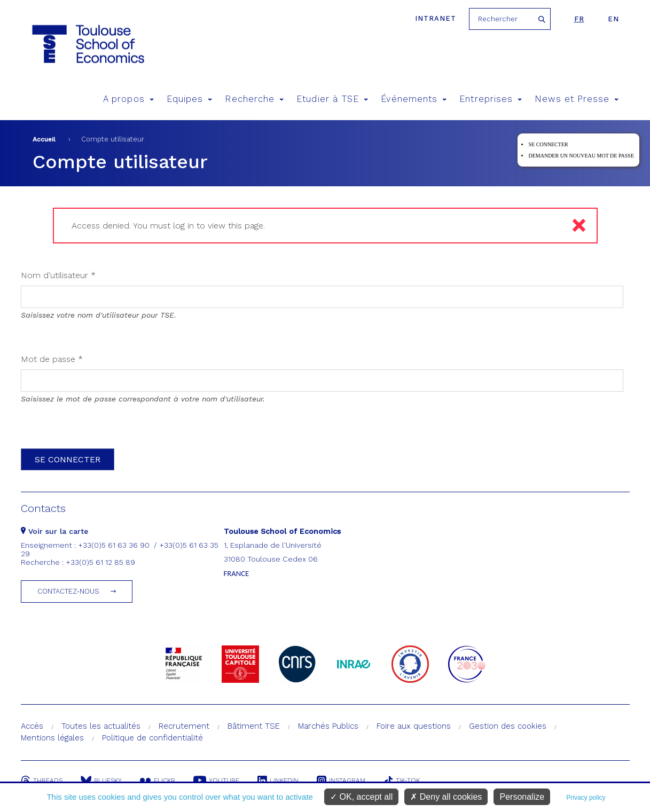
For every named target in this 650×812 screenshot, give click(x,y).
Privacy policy (586, 798)
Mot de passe (52, 359)
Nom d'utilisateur (58, 275)
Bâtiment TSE (254, 726)
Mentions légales (52, 738)
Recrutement (184, 726)
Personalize (522, 797)
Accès (32, 726)
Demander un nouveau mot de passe (581, 156)
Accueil (44, 139)
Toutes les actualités (101, 726)
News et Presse (577, 99)
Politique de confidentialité (152, 738)
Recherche (254, 99)
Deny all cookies (446, 797)
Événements (414, 99)
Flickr (158, 781)
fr (579, 19)
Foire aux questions (414, 726)
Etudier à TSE (332, 99)
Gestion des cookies (508, 726)
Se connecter (548, 144)
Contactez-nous (68, 591)
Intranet (436, 18)
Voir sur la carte (54, 531)
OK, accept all (361, 797)
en (613, 19)
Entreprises (491, 99)
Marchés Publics (328, 726)
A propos (128, 99)
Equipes (190, 99)
